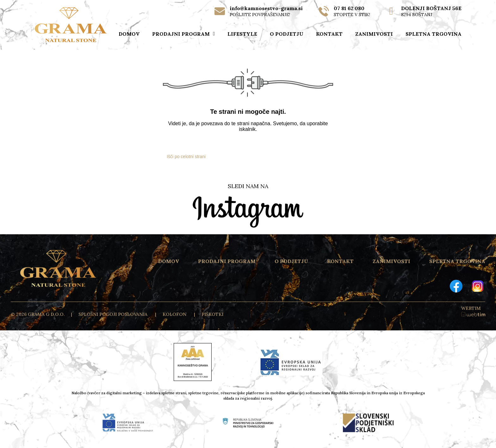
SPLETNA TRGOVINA (434, 34)
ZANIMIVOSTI (374, 34)
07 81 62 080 (349, 8)
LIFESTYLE (242, 34)
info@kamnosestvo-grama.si (266, 8)
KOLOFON (175, 314)
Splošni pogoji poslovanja (114, 314)
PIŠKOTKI (212, 314)
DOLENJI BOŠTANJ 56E (431, 8)
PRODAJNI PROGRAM (183, 34)
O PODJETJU (287, 34)
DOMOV (129, 34)
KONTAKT (329, 34)
